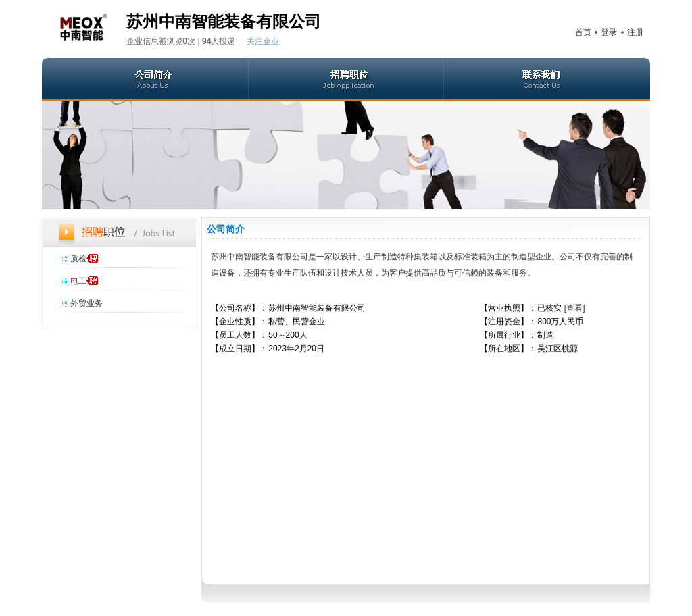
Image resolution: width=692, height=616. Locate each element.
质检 (78, 259)
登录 (609, 32)
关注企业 (263, 41)
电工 (78, 281)
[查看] (575, 308)
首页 (583, 32)
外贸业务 (86, 303)
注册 (635, 32)
